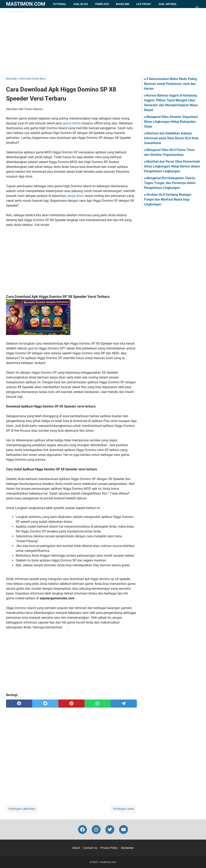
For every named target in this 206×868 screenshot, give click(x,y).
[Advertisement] (103, 42)
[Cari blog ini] (198, 8)
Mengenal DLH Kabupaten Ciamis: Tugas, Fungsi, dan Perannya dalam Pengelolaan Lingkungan (170, 183)
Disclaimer (127, 848)
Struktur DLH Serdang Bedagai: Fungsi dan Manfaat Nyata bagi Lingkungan (168, 199)
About (76, 848)
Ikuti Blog (17, 12)
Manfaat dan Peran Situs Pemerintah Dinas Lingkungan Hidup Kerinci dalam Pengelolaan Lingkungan (172, 166)
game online (72, 123)
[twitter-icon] (110, 830)
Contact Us (90, 848)
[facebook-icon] (82, 830)
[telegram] (124, 704)
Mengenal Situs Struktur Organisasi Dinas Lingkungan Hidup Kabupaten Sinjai (171, 122)
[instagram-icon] (96, 830)
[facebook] (19, 704)
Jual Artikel (167, 4)
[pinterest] (71, 704)
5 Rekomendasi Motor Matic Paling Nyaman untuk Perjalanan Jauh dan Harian (170, 84)
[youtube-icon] (124, 830)
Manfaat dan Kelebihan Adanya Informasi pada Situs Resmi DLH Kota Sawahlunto (171, 138)
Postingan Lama (123, 809)
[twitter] (45, 704)
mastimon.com (26, 4)
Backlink (123, 4)
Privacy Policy (109, 848)
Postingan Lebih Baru (22, 809)
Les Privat (144, 4)
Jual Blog (80, 4)
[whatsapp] (98, 704)
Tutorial (59, 4)
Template (102, 4)
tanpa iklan (75, 196)
